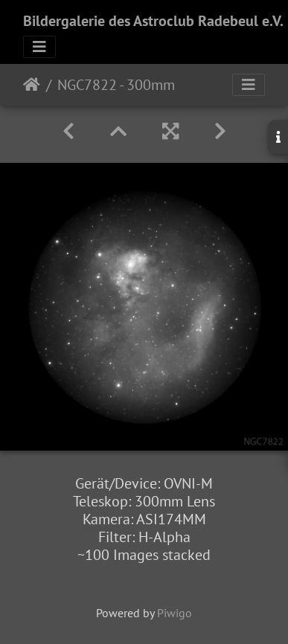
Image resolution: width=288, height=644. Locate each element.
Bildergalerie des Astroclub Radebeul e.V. (153, 21)
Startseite (32, 85)
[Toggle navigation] (39, 47)
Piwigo (175, 613)
